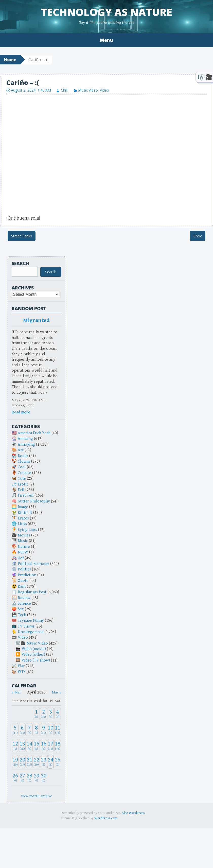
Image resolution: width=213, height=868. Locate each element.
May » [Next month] (56, 692)
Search (20, 263)
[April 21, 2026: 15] (29, 762)
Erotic (23, 484)
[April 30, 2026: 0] (43, 778)
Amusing (25, 439)
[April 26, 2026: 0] (15, 778)
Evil (21, 490)
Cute (22, 479)
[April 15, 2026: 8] (36, 746)
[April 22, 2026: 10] (36, 762)
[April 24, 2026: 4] (51, 762)
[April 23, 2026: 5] (43, 762)
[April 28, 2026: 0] (29, 778)
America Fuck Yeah (34, 433)
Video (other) (33, 655)
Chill (64, 90)
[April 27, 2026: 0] (22, 778)
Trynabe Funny (31, 621)
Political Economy (33, 564)
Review (24, 598)
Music (23, 541)
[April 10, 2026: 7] (51, 730)
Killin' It (25, 513)
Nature (24, 547)
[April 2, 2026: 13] (43, 714)
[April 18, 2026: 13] (58, 746)
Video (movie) (34, 649)
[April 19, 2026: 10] (15, 762)
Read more (21, 412)
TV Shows (26, 626)
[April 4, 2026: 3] (58, 714)
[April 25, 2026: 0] (58, 762)
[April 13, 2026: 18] (22, 746)
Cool (22, 467)
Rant (22, 587)
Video (104, 90)
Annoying (26, 445)
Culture (24, 473)
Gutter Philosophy (34, 501)
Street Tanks (22, 236)
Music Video (88, 90)
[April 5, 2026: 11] (15, 730)
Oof (21, 558)
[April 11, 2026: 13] (58, 730)
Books (23, 456)
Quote (23, 581)
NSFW (23, 552)
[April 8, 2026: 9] (36, 730)
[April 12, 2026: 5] (15, 746)
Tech (22, 615)
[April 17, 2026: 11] (51, 746)
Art (21, 450)
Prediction (27, 575)
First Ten (26, 496)
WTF (22, 672)
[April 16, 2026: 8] (43, 746)
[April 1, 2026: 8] (36, 714)
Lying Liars (27, 530)
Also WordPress (133, 813)
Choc (198, 236)
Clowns (24, 462)
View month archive (36, 796)
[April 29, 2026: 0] (36, 778)
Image (23, 507)
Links (22, 524)
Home (10, 60)
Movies (24, 535)
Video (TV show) (36, 660)
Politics (24, 569)
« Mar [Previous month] (16, 692)
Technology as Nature (107, 12)
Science (24, 604)
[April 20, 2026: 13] (22, 762)
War (21, 666)
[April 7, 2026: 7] (29, 730)
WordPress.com (106, 818)
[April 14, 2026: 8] (29, 746)
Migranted (36, 320)
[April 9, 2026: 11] (43, 730)
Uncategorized (31, 632)
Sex (21, 609)
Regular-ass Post (32, 592)
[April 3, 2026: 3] (51, 714)
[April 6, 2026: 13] (22, 730)
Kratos (23, 518)
